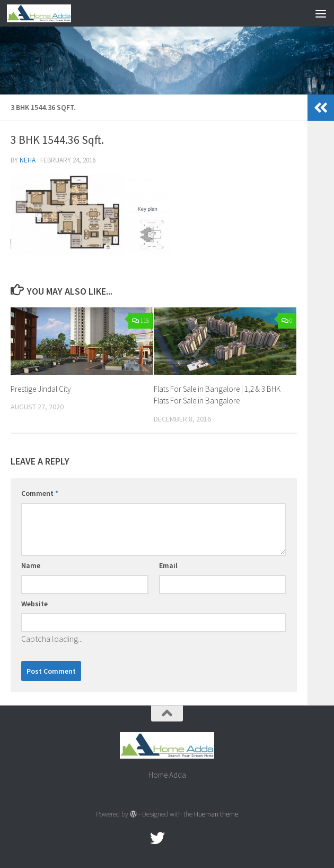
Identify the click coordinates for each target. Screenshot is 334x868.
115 (141, 320)
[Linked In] (196, 838)
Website (34, 604)
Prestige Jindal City (41, 389)
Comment (40, 493)
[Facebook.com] (138, 838)
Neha (28, 160)
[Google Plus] (177, 838)
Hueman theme (216, 814)
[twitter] (157, 838)
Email (168, 565)
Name (31, 565)
